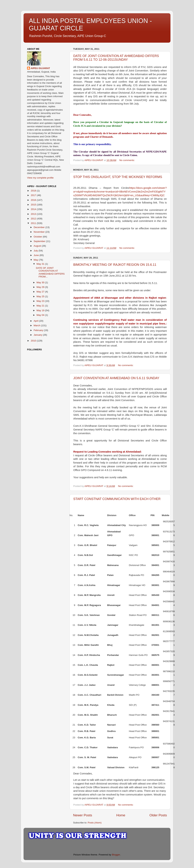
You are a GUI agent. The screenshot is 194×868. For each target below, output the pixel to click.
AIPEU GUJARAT (40, 68)
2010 (34, 341)
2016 (34, 200)
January (38, 335)
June (37, 255)
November (39, 232)
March (37, 325)
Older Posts (158, 815)
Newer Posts (83, 815)
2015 (34, 205)
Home (121, 815)
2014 (34, 209)
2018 (34, 191)
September (40, 241)
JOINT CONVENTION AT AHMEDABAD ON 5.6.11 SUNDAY (116, 378)
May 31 (41, 264)
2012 (34, 219)
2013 (34, 214)
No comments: (127, 160)
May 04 (41, 315)
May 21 (41, 306)
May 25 (41, 296)
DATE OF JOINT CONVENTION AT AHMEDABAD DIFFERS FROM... (50, 272)
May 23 (41, 301)
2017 (34, 195)
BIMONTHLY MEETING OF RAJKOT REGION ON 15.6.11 (115, 265)
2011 (34, 223)
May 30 (41, 282)
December (39, 227)
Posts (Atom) (95, 823)
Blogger (116, 855)
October (38, 237)
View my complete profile (40, 178)
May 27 (41, 292)
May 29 (41, 287)
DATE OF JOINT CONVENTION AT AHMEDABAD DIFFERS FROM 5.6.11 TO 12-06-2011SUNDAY (116, 58)
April (36, 321)
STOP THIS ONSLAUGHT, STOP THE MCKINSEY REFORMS (118, 177)
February (39, 330)
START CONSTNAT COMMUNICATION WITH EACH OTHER (117, 499)
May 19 (41, 310)
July (36, 251)
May (36, 260)
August (38, 246)
